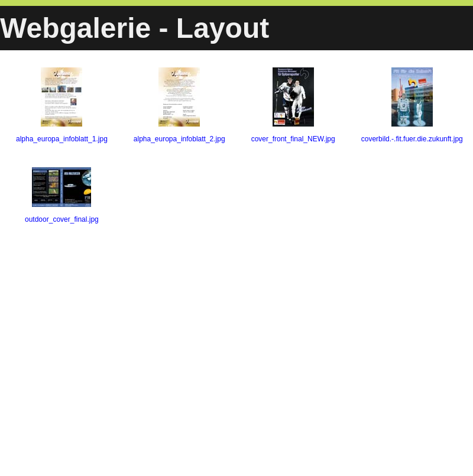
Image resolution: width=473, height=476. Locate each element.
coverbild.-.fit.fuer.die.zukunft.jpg (412, 105)
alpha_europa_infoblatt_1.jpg (62, 105)
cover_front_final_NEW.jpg (293, 105)
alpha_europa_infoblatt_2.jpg (179, 105)
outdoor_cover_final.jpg (62, 195)
